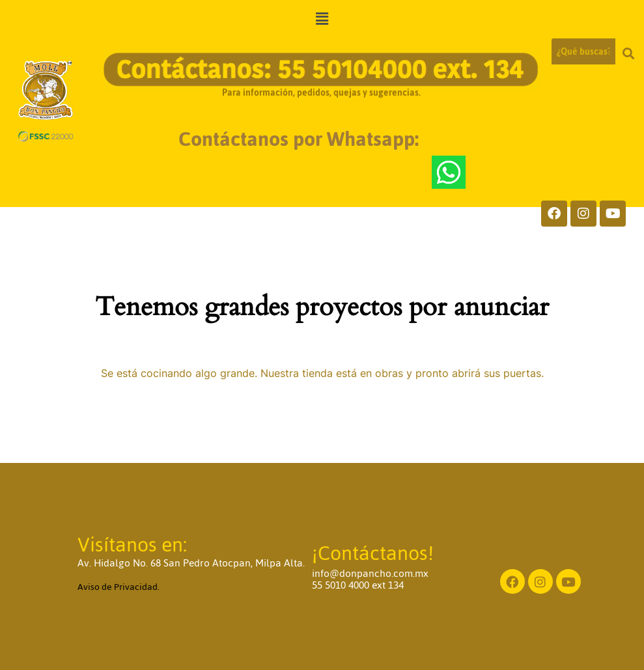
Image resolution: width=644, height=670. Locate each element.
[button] (322, 19)
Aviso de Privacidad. (119, 587)
